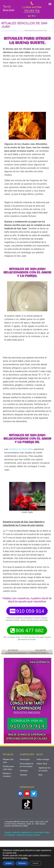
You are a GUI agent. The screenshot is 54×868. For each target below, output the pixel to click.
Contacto (8, 832)
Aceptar (9, 863)
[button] (50, 4)
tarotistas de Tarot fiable (21, 449)
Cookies (37, 835)
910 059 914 (32, 11)
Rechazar (22, 863)
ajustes (24, 858)
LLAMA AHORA (32, 7)
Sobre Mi (16, 832)
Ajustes (35, 863)
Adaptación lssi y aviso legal (32, 832)
